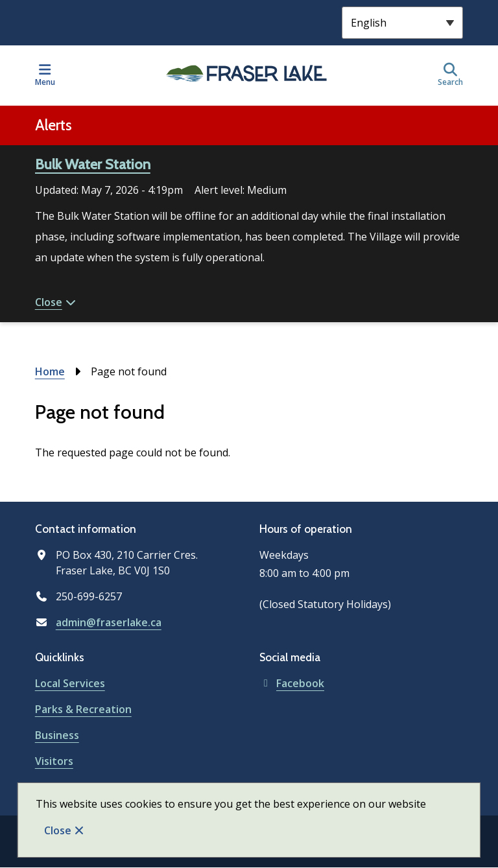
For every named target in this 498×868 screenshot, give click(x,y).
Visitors (54, 761)
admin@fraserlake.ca (109, 622)
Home (50, 371)
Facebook (292, 683)
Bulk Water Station (93, 164)
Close (58, 830)
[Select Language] (402, 23)
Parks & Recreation (83, 709)
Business (57, 735)
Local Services (70, 683)
